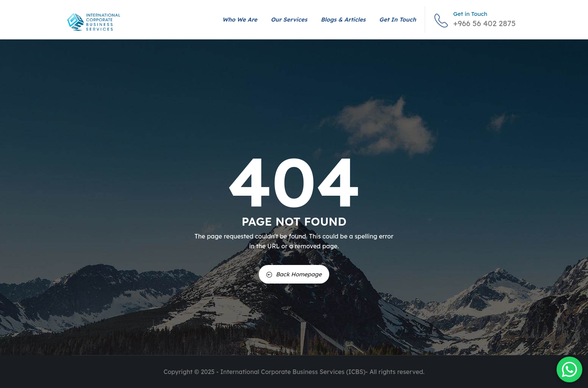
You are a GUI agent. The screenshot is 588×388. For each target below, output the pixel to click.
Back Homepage (294, 274)
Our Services (289, 19)
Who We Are (240, 19)
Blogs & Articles (343, 19)
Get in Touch (398, 19)
